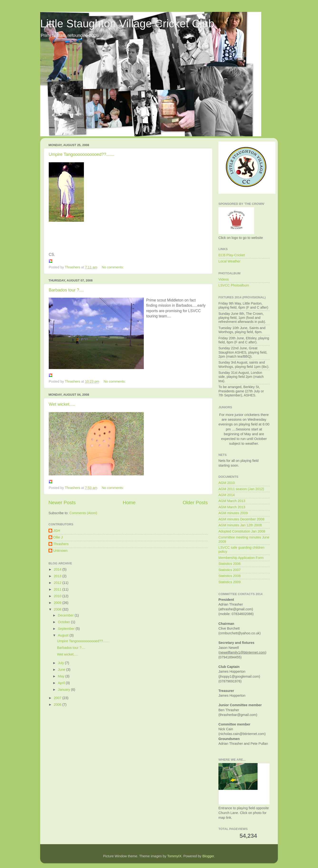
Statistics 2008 (230, 576)
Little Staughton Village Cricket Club (127, 24)
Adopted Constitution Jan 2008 (242, 531)
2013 (58, 576)
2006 (58, 705)
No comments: (113, 267)
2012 (58, 583)
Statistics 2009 (230, 582)
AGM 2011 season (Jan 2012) (241, 489)
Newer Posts (62, 503)
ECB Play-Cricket (232, 255)
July (62, 663)
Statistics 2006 (230, 564)
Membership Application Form (241, 558)
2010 (58, 596)
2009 (58, 603)
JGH (57, 531)
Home (129, 503)
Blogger (208, 856)
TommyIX (174, 856)
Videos (224, 279)
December (66, 615)
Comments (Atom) (83, 513)
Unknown (60, 551)
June (62, 670)
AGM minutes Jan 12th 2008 (240, 525)
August (64, 635)
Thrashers (61, 544)
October (65, 622)
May (62, 676)
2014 (58, 569)
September (67, 629)
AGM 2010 (227, 483)
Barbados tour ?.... (66, 290)
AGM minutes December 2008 (241, 519)
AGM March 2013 (232, 501)
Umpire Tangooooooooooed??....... (82, 154)
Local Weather (229, 261)
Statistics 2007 (230, 570)
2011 (58, 589)
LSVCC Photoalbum (234, 285)
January (65, 690)
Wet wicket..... (62, 404)
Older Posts (195, 503)
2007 (58, 698)
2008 (58, 609)
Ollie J (58, 537)
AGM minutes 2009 (233, 513)
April (62, 683)
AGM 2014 (227, 495)
